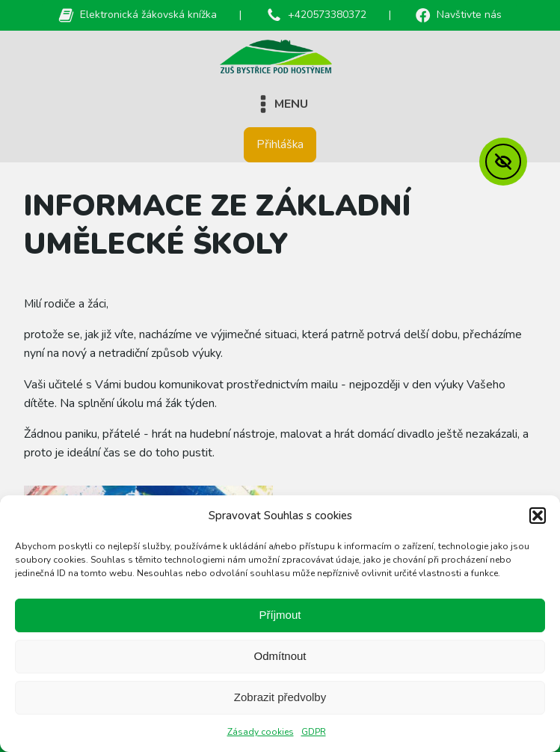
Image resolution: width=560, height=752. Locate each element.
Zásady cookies (261, 732)
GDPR (314, 732)
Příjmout (280, 615)
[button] (538, 516)
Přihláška (280, 144)
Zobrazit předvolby (280, 697)
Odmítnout (280, 656)
